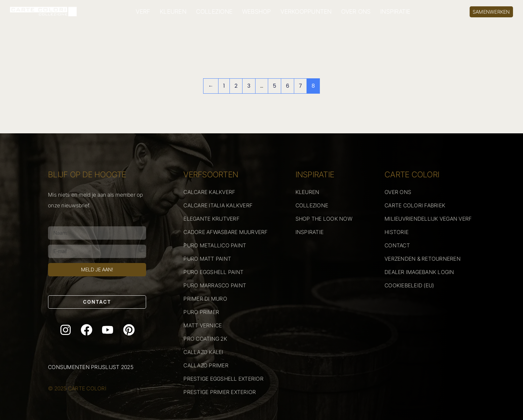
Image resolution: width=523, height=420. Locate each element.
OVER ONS (356, 12)
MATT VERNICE (203, 325)
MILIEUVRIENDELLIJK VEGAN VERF (428, 219)
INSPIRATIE (395, 12)
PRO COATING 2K (205, 339)
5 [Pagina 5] (275, 86)
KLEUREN (173, 12)
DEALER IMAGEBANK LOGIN (419, 272)
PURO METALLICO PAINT (215, 245)
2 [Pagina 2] (236, 86)
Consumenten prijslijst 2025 (91, 367)
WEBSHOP (257, 12)
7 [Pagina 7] (300, 86)
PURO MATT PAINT (207, 259)
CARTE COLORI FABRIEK (415, 205)
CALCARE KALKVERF (209, 192)
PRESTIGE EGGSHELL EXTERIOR (223, 379)
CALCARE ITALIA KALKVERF (218, 205)
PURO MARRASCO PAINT (215, 285)
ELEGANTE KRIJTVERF (211, 219)
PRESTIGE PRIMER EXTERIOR (220, 392)
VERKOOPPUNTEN (306, 12)
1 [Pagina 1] (224, 86)
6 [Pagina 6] (288, 86)
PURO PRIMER (201, 312)
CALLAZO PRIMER (206, 365)
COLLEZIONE (214, 12)
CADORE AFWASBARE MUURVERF (225, 232)
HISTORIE (397, 232)
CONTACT (397, 245)
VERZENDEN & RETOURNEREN (423, 259)
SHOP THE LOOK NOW (324, 219)
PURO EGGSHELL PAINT (213, 272)
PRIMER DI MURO (205, 299)
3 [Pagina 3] (249, 86)
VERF (143, 12)
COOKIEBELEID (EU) (409, 285)
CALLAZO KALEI (203, 352)
